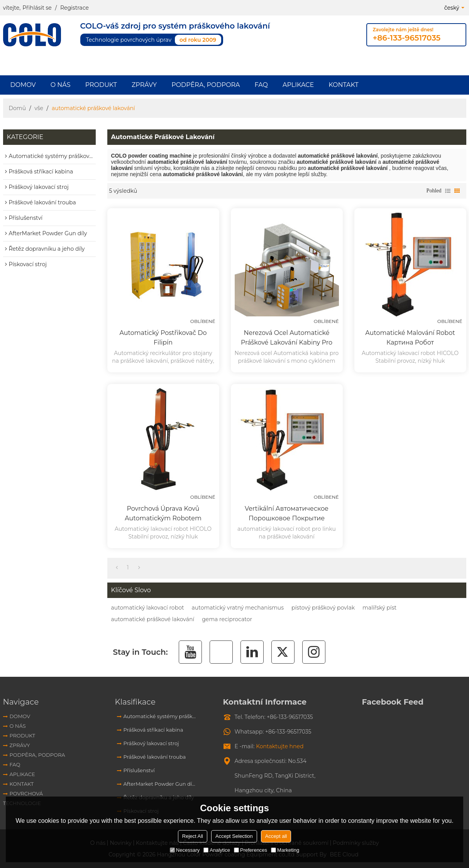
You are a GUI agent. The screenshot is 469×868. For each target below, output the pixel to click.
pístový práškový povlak (323, 608)
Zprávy (144, 85)
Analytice (217, 850)
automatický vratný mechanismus (238, 608)
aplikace (298, 85)
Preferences (251, 850)
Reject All (193, 836)
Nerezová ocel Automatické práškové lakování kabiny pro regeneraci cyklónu (287, 338)
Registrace (74, 8)
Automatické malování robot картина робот (410, 338)
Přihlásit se (37, 8)
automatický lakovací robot (148, 608)
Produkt (101, 85)
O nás (61, 85)
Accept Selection (234, 836)
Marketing (285, 850)
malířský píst (379, 608)
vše (39, 108)
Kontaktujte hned (280, 746)
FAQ (261, 85)
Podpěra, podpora (206, 85)
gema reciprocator (227, 619)
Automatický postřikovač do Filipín (163, 338)
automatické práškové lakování (153, 619)
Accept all (276, 836)
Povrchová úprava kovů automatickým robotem (163, 513)
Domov (23, 85)
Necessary (185, 850)
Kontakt (343, 85)
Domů (18, 108)
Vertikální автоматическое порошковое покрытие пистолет (287, 514)
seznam (448, 191)
